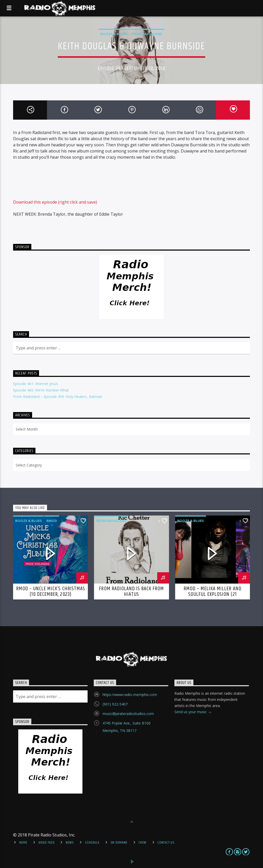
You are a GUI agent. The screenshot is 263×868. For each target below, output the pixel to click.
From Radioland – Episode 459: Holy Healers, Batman (58, 397)
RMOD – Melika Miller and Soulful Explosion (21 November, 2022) (213, 594)
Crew (142, 843)
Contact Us (166, 843)
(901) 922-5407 (115, 704)
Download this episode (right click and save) (55, 202)
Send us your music (193, 712)
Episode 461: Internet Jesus (36, 384)
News (70, 843)
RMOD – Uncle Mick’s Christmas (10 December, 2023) (51, 592)
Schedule (92, 843)
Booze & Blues (114, 34)
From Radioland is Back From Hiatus (131, 592)
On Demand (119, 843)
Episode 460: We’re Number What (41, 390)
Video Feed (47, 843)
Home (23, 843)
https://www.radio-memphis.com (130, 695)
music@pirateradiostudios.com (128, 714)
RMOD (52, 521)
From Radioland (147, 34)
